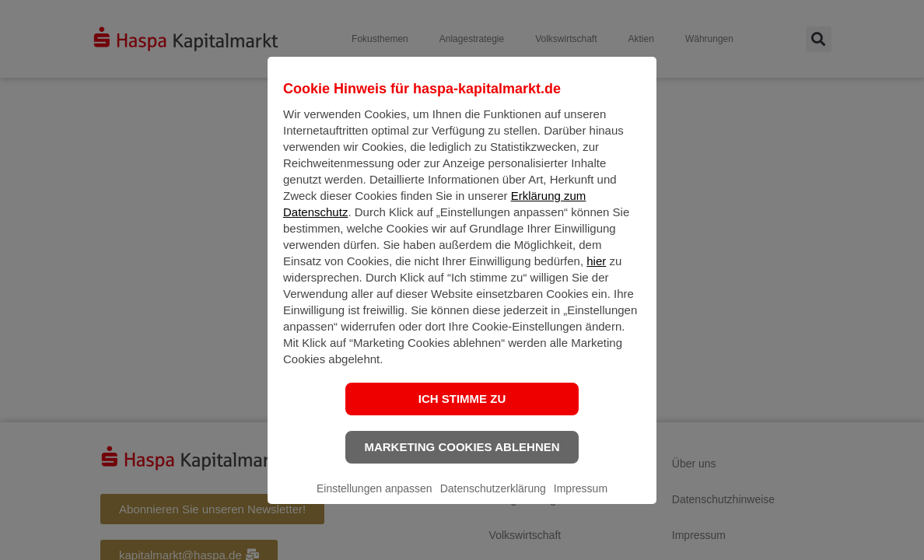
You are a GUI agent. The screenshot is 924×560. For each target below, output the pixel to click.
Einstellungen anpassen (374, 501)
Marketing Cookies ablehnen (462, 459)
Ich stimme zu (462, 411)
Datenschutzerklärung (493, 501)
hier (596, 273)
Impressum (581, 501)
